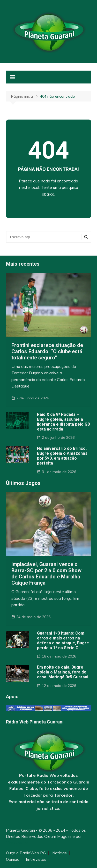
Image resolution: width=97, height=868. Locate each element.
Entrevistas (36, 859)
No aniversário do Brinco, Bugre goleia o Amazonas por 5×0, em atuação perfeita (62, 456)
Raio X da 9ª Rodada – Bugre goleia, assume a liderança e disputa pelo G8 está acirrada (63, 422)
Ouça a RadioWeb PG (26, 853)
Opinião (13, 859)
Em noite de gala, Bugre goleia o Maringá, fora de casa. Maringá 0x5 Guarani (63, 672)
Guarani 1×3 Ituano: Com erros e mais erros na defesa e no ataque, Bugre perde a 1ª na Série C (63, 641)
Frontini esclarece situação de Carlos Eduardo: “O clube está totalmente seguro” (47, 351)
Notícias (59, 853)
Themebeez (17, 843)
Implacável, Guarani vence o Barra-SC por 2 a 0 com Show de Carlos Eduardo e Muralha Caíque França (46, 574)
